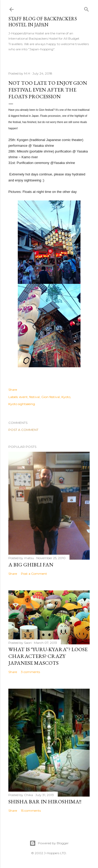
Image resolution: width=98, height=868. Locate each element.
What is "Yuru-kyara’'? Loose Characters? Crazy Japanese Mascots (48, 656)
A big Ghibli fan (31, 565)
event (24, 397)
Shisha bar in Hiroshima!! (45, 802)
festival (34, 397)
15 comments (31, 811)
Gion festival (51, 397)
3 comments (30, 672)
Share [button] (13, 390)
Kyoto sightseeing (22, 404)
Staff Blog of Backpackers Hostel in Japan (43, 22)
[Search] (87, 8)
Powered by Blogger (49, 843)
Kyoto (66, 397)
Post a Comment (23, 430)
